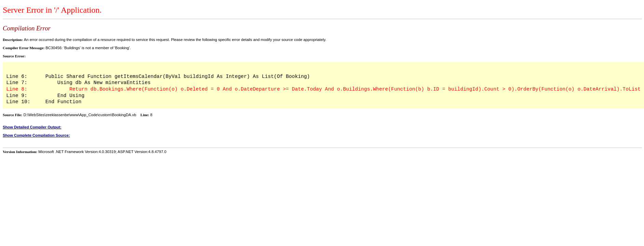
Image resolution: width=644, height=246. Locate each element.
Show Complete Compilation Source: (36, 135)
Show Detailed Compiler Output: (32, 127)
